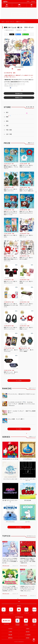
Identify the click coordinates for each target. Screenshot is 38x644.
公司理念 (10, 632)
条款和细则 (10, 638)
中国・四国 (9, 130)
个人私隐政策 (28, 635)
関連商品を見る (19, 98)
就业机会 (28, 632)
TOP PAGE (10, 629)
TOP (3, 22)
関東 (7, 117)
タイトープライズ (10, 22)
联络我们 (28, 638)
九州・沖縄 (9, 134)
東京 (7, 112)
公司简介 (28, 1)
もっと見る (19, 381)
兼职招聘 (10, 635)
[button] (19, 70)
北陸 (7, 125)
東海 (7, 121)
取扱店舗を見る (19, 93)
